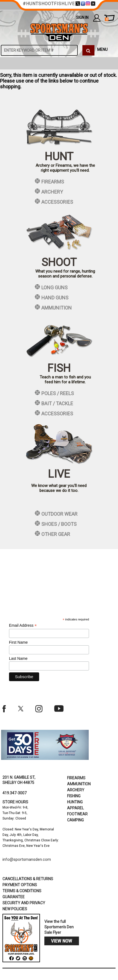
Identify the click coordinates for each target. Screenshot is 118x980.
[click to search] (88, 50)
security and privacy (24, 903)
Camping (75, 820)
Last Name (18, 658)
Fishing (74, 796)
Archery (76, 790)
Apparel (75, 808)
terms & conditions (22, 891)
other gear (52, 534)
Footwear (77, 814)
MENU (102, 49)
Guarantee (14, 897)
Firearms (76, 778)
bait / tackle (54, 403)
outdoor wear (56, 514)
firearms (49, 181)
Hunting (75, 802)
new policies (15, 909)
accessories (54, 202)
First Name (18, 642)
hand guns (52, 297)
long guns (51, 287)
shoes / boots (56, 524)
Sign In (82, 17)
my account (97, 18)
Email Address (23, 625)
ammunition (53, 307)
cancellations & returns (28, 879)
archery (49, 191)
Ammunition (79, 784)
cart (107, 19)
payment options (20, 885)
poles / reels (54, 393)
